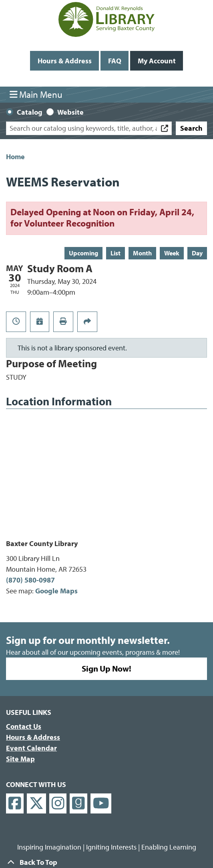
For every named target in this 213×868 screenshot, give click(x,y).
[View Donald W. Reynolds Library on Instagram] (58, 804)
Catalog (30, 112)
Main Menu (36, 94)
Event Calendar (31, 748)
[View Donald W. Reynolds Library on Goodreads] (78, 804)
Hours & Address (65, 61)
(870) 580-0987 (30, 580)
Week (172, 253)
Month (142, 253)
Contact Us (24, 726)
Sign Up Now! (106, 668)
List (116, 253)
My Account (157, 61)
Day (197, 253)
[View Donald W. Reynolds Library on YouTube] (101, 804)
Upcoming (83, 253)
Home (15, 157)
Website (70, 112)
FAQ (115, 61)
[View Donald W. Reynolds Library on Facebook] (15, 804)
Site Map (20, 759)
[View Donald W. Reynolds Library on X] (36, 804)
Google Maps (56, 591)
